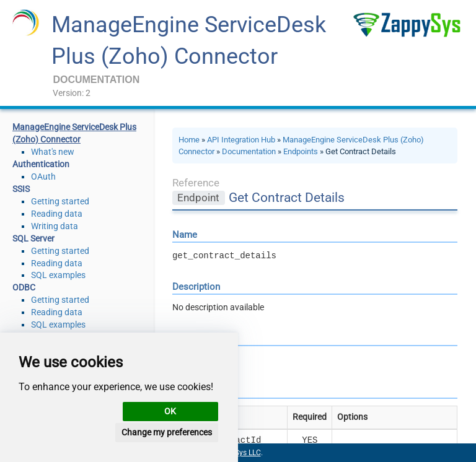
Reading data (57, 214)
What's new (53, 152)
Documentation (249, 151)
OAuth (43, 177)
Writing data (55, 226)
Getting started (60, 201)
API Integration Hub (241, 140)
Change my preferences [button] (167, 432)
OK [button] (170, 411)
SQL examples (58, 275)
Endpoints (301, 151)
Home (189, 140)
